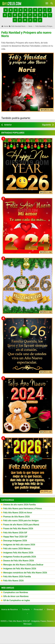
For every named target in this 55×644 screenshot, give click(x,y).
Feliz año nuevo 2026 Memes (17, 549)
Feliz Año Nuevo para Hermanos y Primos (23, 509)
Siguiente (46, 125)
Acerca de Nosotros (10, 610)
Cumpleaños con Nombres (16, 592)
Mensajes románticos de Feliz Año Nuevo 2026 (25, 573)
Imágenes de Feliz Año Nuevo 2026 (20, 569)
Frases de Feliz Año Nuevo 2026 (18, 529)
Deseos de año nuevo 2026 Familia (19, 505)
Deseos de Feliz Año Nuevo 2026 (19, 561)
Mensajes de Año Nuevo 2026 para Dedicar (23, 565)
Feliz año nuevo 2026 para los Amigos (21, 521)
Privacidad (38, 610)
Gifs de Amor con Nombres (16, 596)
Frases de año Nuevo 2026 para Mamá (21, 525)
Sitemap (50, 610)
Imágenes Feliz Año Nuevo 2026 (18, 553)
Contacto (26, 610)
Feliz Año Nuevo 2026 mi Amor (18, 513)
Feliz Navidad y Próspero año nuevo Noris (26, 34)
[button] (6, 10)
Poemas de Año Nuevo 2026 (16, 517)
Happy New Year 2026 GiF (15, 537)
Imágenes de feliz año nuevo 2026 (19, 545)
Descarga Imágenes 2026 (15, 541)
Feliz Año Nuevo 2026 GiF (15, 533)
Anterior (8, 125)
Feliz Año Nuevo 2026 (13, 581)
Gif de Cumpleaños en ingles (17, 600)
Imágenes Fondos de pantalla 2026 (20, 557)
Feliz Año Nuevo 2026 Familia (17, 577)
